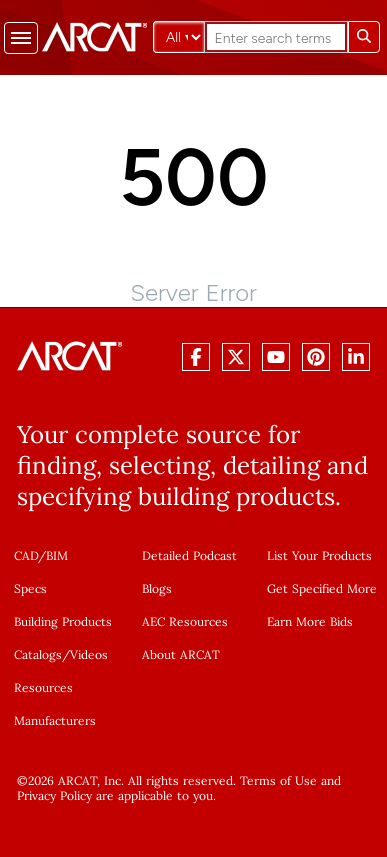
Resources (43, 687)
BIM (57, 555)
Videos (89, 654)
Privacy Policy (54, 795)
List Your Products (319, 555)
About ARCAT (181, 654)
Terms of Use (278, 780)
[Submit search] (364, 37)
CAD (26, 555)
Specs (30, 588)
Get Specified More (322, 588)
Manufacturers (55, 720)
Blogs (157, 588)
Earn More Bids (310, 621)
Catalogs (38, 654)
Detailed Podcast (189, 555)
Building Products (63, 621)
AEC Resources (185, 621)
